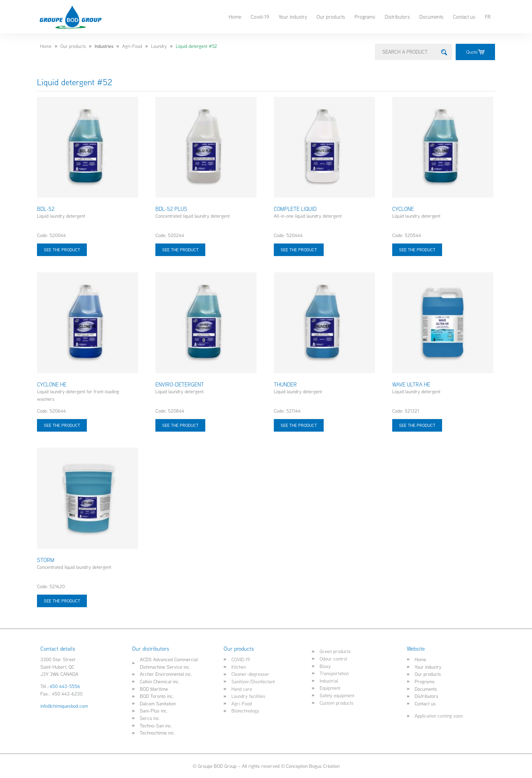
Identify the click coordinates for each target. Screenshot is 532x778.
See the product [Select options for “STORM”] (62, 600)
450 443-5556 (65, 686)
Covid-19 (260, 17)
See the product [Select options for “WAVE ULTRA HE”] (417, 425)
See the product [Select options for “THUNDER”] (299, 425)
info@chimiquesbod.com (64, 706)
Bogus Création (324, 766)
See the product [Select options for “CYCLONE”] (417, 250)
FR (488, 17)
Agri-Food (132, 46)
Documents (431, 17)
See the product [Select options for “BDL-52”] (62, 250)
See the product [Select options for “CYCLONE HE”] (62, 425)
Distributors (397, 17)
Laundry (159, 46)
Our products (331, 17)
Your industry (293, 17)
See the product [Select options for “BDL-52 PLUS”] (180, 250)
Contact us (464, 17)
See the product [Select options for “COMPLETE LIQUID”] (299, 250)
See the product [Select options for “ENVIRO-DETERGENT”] (180, 425)
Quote (475, 52)
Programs (365, 17)
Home (235, 17)
